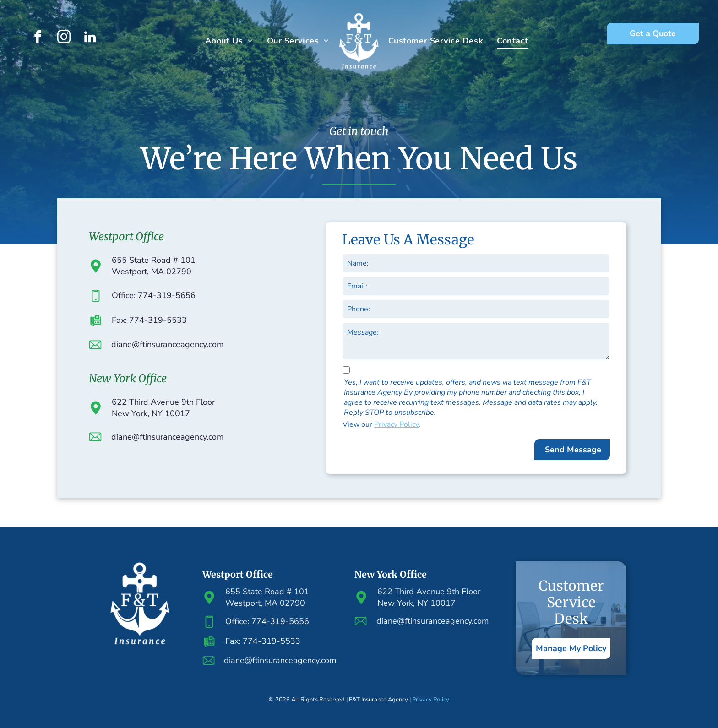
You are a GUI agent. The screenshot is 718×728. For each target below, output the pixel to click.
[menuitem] (229, 41)
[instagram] (64, 38)
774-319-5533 (272, 641)
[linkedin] (90, 38)
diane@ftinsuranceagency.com (167, 344)
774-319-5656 (280, 621)
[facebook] (38, 38)
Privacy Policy (396, 424)
